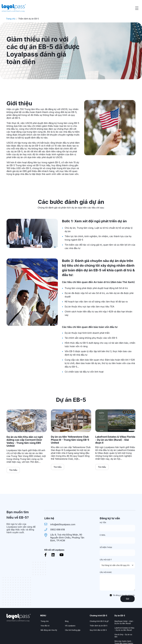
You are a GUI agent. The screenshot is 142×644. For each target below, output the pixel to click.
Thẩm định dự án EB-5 (99, 626)
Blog (67, 621)
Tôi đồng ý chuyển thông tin (124, 595)
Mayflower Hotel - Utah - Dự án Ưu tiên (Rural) (124, 622)
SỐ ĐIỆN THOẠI (106, 547)
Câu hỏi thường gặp (73, 630)
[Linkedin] (53, 555)
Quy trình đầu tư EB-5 (98, 630)
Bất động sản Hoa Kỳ (49, 630)
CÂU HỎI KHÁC (106, 572)
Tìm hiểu (13, 470)
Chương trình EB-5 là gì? (99, 621)
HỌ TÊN (103, 523)
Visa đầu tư (45, 626)
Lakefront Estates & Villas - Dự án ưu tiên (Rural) (124, 629)
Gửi (128, 599)
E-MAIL (103, 535)
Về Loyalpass (70, 626)
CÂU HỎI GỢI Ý (106, 560)
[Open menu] (137, 8)
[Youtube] (62, 555)
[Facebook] (45, 555)
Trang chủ (11, 19)
